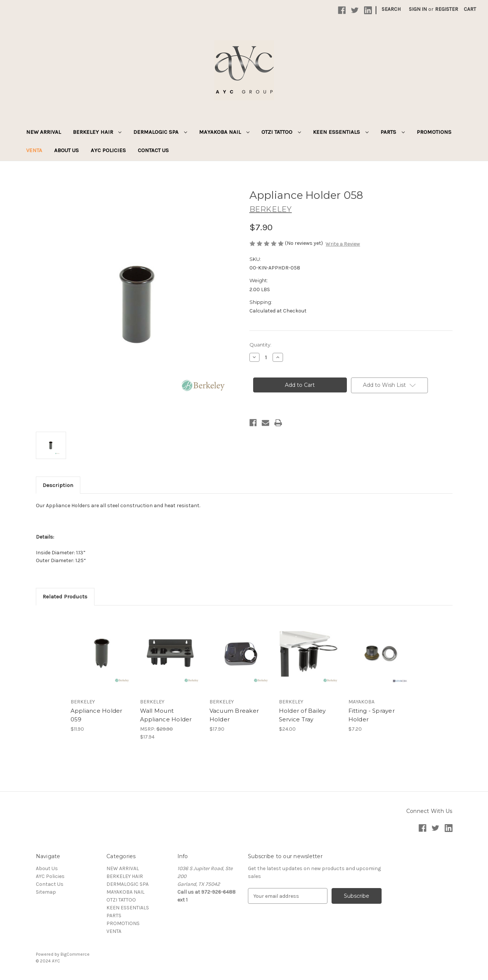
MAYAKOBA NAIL (224, 132)
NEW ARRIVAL (43, 132)
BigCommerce (75, 954)
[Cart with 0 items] (470, 9)
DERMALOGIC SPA (160, 132)
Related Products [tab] (65, 597)
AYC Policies (108, 150)
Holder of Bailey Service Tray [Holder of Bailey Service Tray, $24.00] (302, 715)
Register (447, 9)
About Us (66, 150)
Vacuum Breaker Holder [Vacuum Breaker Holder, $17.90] (234, 715)
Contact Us (153, 150)
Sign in (418, 9)
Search (391, 9)
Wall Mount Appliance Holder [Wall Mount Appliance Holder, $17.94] (166, 715)
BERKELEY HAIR (97, 132)
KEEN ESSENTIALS (341, 132)
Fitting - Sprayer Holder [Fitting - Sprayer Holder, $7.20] (372, 715)
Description (58, 485)
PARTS (393, 132)
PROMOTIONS (434, 132)
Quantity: (260, 345)
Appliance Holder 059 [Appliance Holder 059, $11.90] (97, 715)
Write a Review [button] (343, 244)
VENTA (34, 150)
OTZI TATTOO (281, 132)
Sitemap (46, 892)
